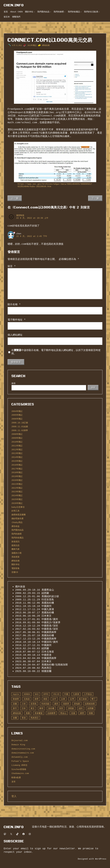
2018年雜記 (17, 472)
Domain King (18, 745)
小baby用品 (17, 522)
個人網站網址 (15, 335)
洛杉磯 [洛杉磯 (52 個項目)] (51, 708)
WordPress (101, 859)
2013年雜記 (17, 453)
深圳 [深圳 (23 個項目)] (61, 708)
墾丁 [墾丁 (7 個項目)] (94, 699)
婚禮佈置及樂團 (19, 515)
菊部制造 (20, 215)
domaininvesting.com (23, 749)
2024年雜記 (17, 496)
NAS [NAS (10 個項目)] (37, 694)
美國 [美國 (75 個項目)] (28, 713)
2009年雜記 (17, 438)
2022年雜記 (32, 45)
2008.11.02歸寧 (20, 430)
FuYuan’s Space (20, 761)
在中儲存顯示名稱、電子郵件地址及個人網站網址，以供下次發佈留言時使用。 (56, 352)
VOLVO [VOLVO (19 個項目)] (56, 694)
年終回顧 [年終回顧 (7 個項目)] (45, 704)
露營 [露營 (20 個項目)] (82, 713)
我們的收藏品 (18, 538)
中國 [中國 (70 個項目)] (66, 694)
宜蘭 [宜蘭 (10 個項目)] (15, 704)
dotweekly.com (20, 757)
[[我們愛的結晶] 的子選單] (51, 12)
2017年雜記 (17, 469)
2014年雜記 (17, 457)
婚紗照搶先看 (18, 519)
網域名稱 (46, 45)
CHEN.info (14, 5)
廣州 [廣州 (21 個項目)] (56, 704)
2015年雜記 (17, 461)
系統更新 (15, 557)
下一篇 (95, 198)
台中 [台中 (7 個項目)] (54, 699)
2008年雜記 (17, 434)
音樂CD (15, 572)
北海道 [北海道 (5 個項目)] (27, 699)
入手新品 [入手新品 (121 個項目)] (88, 694)
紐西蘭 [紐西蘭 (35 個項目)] (91, 708)
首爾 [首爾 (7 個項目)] (15, 718)
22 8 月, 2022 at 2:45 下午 (32, 236)
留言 (12, 266)
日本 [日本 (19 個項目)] (24, 708)
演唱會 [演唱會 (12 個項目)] (71, 708)
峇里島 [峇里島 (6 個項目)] (34, 704)
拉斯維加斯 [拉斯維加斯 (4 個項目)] (90, 704)
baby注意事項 (18, 507)
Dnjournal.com (20, 740)
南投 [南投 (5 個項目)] (45, 699)
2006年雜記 (17, 419)
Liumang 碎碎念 (19, 765)
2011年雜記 (17, 446)
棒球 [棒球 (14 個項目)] (41, 708)
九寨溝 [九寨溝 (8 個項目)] (76, 694)
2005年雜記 (17, 415)
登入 (14, 796)
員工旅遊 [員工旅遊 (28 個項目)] (83, 699)
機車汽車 (15, 549)
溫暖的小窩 (16, 553)
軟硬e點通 (16, 778)
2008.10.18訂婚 (20, 423)
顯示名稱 (14, 304)
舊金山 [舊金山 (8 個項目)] (63, 713)
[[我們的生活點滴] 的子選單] (99, 12)
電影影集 (15, 568)
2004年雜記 (17, 411)
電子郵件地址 (17, 320)
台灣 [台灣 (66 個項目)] (72, 699)
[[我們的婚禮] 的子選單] (65, 12)
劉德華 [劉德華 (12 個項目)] (16, 699)
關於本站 (15, 564)
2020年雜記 (17, 480)
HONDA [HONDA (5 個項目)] (27, 694)
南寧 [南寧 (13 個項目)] (37, 699)
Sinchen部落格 (19, 769)
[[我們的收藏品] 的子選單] (81, 12)
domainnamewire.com (23, 753)
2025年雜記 (17, 499)
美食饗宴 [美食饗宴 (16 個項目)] (39, 713)
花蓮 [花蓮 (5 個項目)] (73, 713)
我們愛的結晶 (18, 530)
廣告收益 (15, 526)
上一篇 (15, 198)
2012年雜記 (17, 450)
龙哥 (13, 782)
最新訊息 (15, 545)
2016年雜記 (17, 465)
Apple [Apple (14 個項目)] (16, 694)
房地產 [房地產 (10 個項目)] (77, 704)
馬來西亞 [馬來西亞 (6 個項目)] (35, 718)
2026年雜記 (17, 503)
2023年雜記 (17, 492)
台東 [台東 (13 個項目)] (63, 699)
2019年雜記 (17, 476)
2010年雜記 (17, 442)
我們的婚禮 (16, 534)
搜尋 (13, 383)
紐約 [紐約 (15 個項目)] (81, 708)
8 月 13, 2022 (17, 45)
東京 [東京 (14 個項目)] (33, 708)
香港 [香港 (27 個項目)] (24, 718)
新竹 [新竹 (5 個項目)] (15, 708)
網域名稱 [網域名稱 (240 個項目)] (17, 713)
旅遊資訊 (15, 542)
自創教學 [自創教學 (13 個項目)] (51, 713)
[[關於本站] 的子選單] (34, 12)
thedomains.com (20, 773)
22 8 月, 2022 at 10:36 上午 (32, 218)
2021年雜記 (17, 484)
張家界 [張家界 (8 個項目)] (66, 704)
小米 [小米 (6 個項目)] (24, 704)
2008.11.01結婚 (20, 427)
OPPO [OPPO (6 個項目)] (46, 694)
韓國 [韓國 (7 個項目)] (91, 713)
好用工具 (15, 511)
